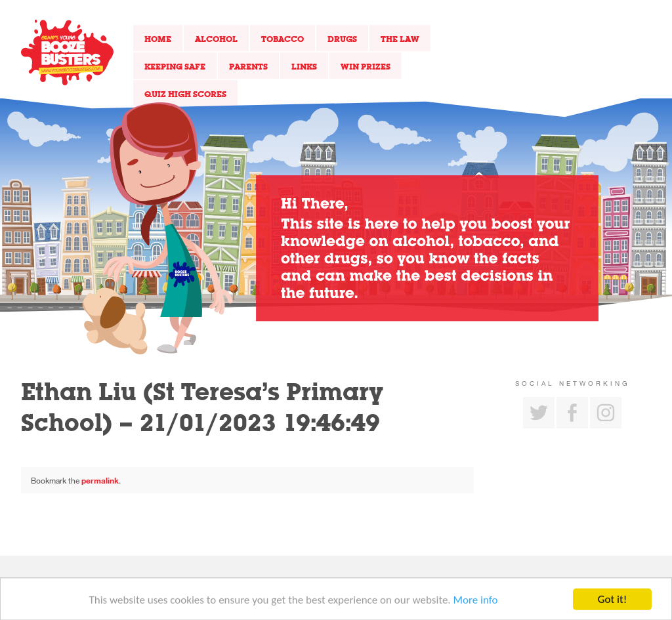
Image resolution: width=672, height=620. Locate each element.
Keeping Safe (175, 66)
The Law (400, 39)
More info (476, 602)
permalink (100, 480)
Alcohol (216, 39)
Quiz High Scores (185, 94)
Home (158, 39)
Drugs (342, 39)
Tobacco (283, 39)
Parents (248, 66)
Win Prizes (366, 66)
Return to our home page (67, 52)
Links (304, 66)
